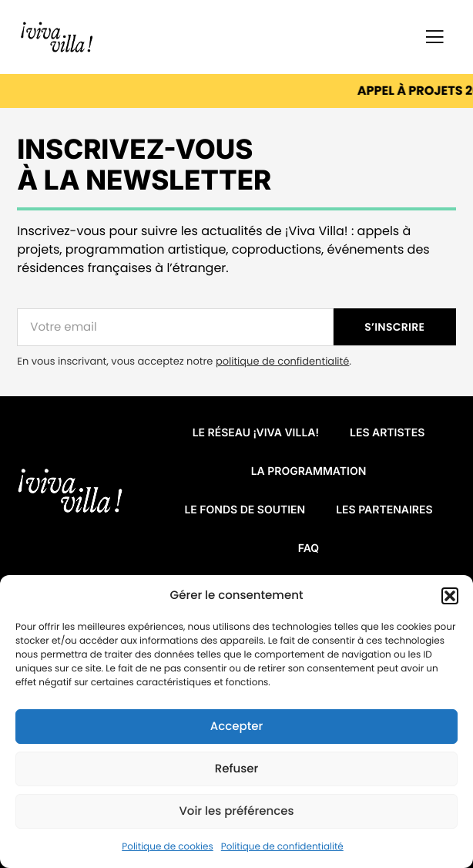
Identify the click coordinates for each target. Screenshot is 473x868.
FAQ (309, 548)
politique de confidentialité (282, 361)
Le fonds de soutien (245, 510)
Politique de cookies (168, 847)
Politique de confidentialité (282, 847)
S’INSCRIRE (394, 327)
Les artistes (387, 433)
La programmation (309, 471)
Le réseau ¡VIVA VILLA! (256, 433)
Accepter (236, 727)
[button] (450, 596)
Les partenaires (384, 510)
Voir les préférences (236, 811)
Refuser (236, 769)
